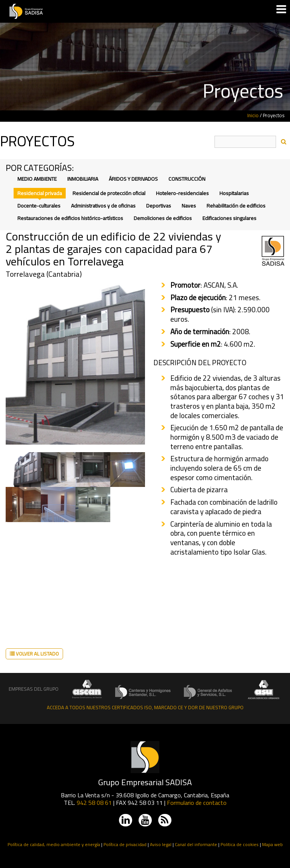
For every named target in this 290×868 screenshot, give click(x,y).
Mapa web (272, 844)
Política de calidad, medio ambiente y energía (54, 844)
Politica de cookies (240, 844)
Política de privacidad (125, 844)
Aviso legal (161, 844)
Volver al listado (34, 654)
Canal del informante (196, 844)
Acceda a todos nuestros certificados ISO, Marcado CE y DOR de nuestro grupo (145, 707)
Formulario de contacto (197, 803)
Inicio (253, 115)
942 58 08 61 (94, 803)
